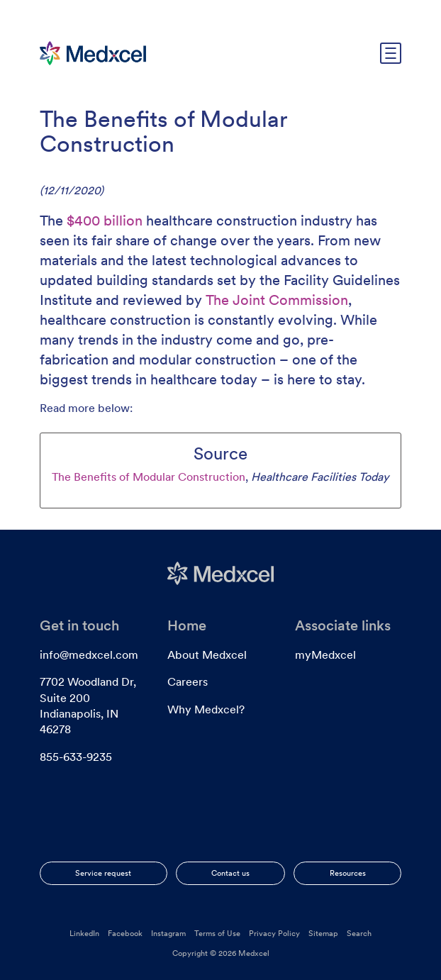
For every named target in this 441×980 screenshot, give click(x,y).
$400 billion (105, 221)
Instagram (168, 933)
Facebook (125, 933)
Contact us (230, 873)
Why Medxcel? (206, 709)
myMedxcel (325, 655)
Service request (103, 873)
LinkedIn (84, 933)
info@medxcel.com (89, 655)
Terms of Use (217, 933)
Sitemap (323, 933)
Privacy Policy (274, 933)
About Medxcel (207, 655)
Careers (188, 682)
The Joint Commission (277, 300)
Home (187, 625)
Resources (348, 873)
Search (359, 933)
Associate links (343, 625)
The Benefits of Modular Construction (149, 477)
